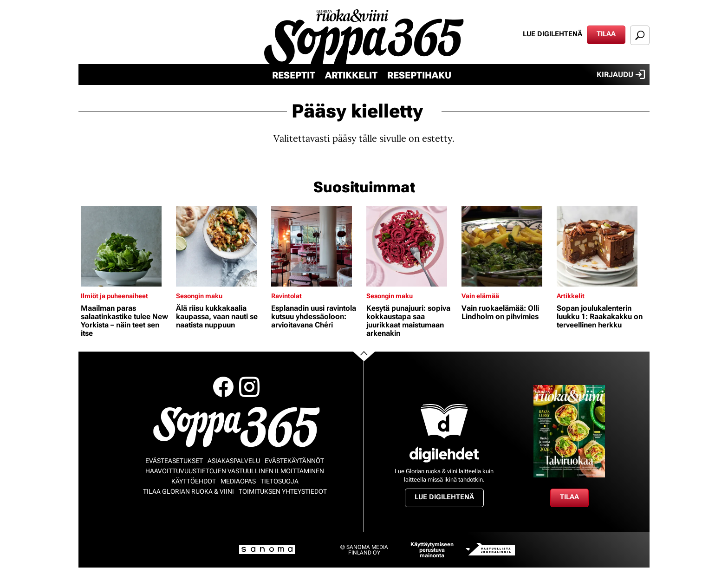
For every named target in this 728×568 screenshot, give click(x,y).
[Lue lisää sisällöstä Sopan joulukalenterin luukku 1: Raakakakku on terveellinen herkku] (602, 246)
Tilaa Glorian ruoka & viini (188, 491)
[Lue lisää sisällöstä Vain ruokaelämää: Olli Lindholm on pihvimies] (507, 246)
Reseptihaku (419, 75)
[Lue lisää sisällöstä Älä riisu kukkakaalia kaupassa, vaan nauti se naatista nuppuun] (221, 246)
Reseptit (294, 75)
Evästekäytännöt (294, 461)
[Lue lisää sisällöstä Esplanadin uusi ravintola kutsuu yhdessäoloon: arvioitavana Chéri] (316, 246)
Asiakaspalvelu (234, 461)
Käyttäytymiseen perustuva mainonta (432, 550)
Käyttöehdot (194, 481)
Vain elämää (480, 296)
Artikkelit (351, 75)
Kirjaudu (621, 74)
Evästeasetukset (174, 461)
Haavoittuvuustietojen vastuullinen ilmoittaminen (235, 471)
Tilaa (606, 34)
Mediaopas (238, 481)
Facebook (223, 387)
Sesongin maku (199, 296)
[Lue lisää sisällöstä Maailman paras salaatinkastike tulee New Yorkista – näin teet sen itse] (126, 246)
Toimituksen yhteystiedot (283, 491)
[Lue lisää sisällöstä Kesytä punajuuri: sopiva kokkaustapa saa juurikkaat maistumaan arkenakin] (412, 246)
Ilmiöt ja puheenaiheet (114, 296)
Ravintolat (286, 296)
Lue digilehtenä (552, 34)
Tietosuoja (279, 481)
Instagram (249, 387)
